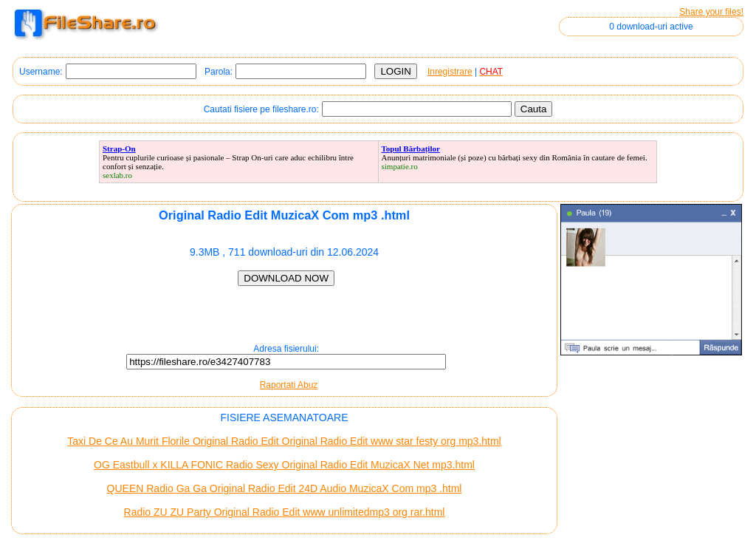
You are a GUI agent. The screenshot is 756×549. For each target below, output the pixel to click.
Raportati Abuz (289, 385)
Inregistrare (450, 72)
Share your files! (711, 12)
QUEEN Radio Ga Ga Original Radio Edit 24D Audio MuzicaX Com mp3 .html (285, 488)
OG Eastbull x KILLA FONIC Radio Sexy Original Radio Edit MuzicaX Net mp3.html (284, 465)
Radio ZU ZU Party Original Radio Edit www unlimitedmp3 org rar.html (285, 512)
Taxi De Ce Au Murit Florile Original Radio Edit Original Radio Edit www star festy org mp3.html (284, 441)
